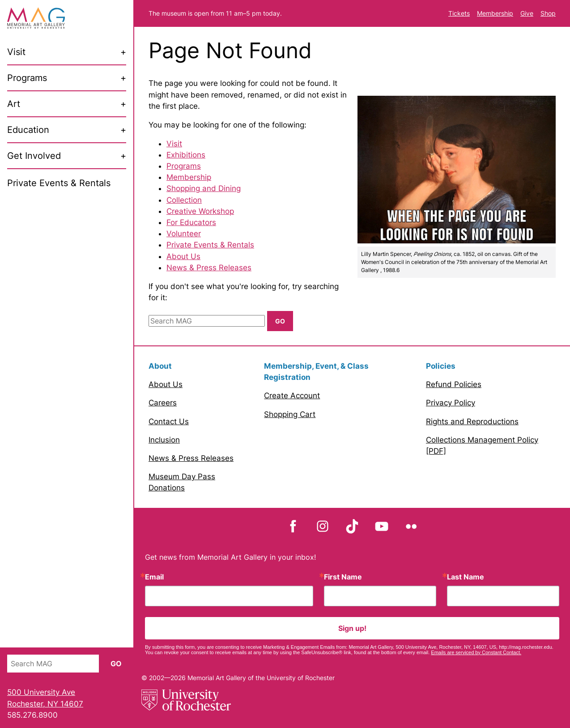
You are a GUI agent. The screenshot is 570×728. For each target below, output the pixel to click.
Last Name (466, 577)
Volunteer (184, 234)
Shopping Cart (290, 414)
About (160, 366)
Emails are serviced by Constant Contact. (476, 652)
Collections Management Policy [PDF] (482, 445)
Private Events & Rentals (210, 245)
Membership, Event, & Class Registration (316, 372)
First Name (343, 577)
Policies (441, 366)
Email (154, 577)
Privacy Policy (451, 403)
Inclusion (164, 440)
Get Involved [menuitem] (34, 156)
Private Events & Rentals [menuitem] (59, 183)
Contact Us (169, 421)
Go (116, 664)
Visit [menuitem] (16, 52)
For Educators (191, 222)
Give (527, 13)
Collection (184, 200)
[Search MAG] (53, 664)
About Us (183, 256)
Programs (184, 166)
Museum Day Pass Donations (182, 482)
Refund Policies (454, 384)
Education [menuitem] (28, 130)
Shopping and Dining (204, 188)
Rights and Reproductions (472, 421)
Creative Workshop (200, 211)
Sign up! (352, 628)
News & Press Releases (209, 268)
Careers (163, 403)
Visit (174, 144)
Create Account (292, 396)
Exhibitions (186, 155)
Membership (495, 13)
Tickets (459, 13)
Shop (548, 13)
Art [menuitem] (14, 104)
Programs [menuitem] (27, 78)
